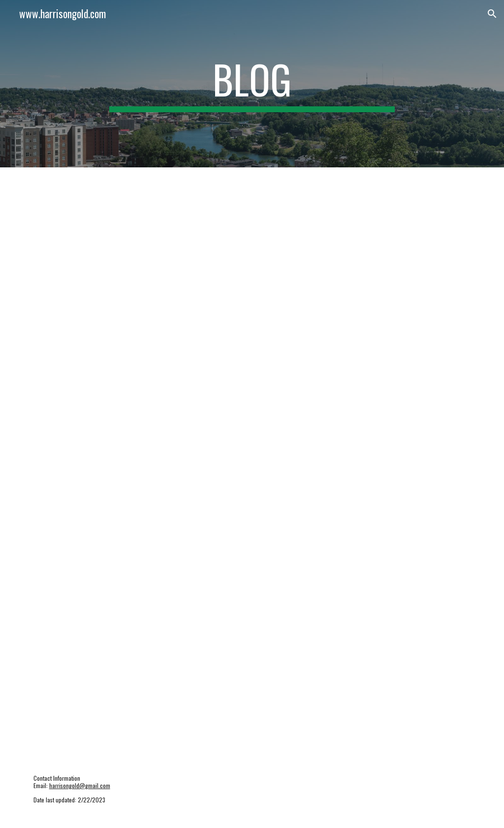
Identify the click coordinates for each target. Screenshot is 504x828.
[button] (492, 14)
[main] (252, 84)
